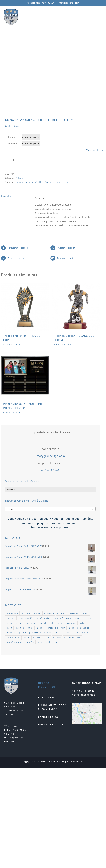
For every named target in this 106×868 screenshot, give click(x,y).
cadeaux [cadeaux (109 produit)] (10, 618)
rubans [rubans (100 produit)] (85, 633)
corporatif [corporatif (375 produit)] (58, 618)
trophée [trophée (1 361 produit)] (57, 637)
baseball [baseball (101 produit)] (61, 613)
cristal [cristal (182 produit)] (9, 623)
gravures (29, 182)
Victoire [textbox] (49, 509)
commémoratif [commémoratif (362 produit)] (25, 618)
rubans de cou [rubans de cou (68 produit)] (13, 637)
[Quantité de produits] (13, 160)
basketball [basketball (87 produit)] (73, 613)
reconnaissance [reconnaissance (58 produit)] (62, 633)
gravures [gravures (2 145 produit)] (71, 623)
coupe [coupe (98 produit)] (69, 618)
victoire (57, 182)
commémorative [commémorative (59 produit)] (43, 618)
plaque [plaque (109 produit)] (22, 633)
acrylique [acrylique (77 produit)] (26, 613)
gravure (20, 182)
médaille (38, 182)
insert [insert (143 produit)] (9, 628)
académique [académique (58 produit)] (12, 613)
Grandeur (12, 144)
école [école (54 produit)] (49, 642)
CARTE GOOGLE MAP (87, 683)
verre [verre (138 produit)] (40, 642)
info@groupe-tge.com (69, 3)
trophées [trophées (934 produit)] (30, 642)
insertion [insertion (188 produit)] (20, 628)
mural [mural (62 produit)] (30, 628)
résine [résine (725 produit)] (26, 637)
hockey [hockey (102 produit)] (82, 623)
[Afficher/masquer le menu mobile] (100, 17)
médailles (48, 182)
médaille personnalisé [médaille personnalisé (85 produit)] (79, 628)
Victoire (19, 178)
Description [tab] (7, 196)
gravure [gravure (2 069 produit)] (60, 623)
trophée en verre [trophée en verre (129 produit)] (14, 642)
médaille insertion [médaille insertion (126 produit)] (57, 628)
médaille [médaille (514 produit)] (41, 628)
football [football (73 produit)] (42, 623)
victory (65, 182)
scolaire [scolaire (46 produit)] (37, 637)
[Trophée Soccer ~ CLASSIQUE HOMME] (76, 307)
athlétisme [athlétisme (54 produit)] (49, 613)
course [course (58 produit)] (89, 618)
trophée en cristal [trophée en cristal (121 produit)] (72, 637)
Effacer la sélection (95, 150)
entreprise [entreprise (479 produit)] (30, 623)
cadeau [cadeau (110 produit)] (85, 613)
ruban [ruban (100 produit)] (76, 633)
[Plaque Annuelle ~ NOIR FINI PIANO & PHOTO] (25, 375)
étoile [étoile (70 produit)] (57, 642)
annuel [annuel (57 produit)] (37, 613)
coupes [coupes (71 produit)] (79, 618)
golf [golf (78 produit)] (51, 623)
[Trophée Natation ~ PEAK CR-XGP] (25, 307)
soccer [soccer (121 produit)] (47, 637)
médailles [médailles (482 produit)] (11, 633)
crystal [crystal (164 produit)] (19, 623)
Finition (12, 137)
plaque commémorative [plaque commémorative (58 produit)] (40, 633)
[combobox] (50, 509)
